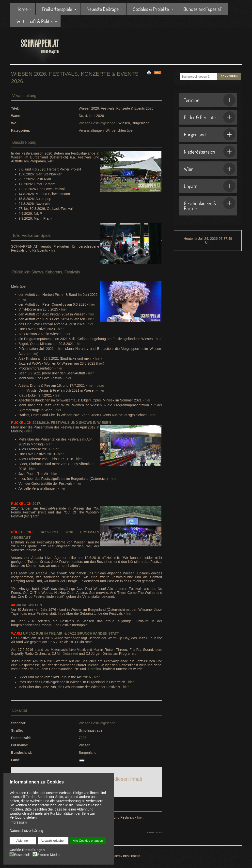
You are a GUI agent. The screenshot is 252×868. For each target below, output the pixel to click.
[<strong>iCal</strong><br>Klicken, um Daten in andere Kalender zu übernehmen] (157, 72)
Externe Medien (49, 854)
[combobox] (199, 77)
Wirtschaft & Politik (35, 21)
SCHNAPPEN (229, 76)
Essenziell (22, 854)
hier (54, 250)
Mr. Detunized (67, 654)
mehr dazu (96, 385)
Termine (210, 100)
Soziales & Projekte (151, 9)
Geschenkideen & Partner (210, 204)
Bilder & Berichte (210, 117)
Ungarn (210, 186)
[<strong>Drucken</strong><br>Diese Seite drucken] (149, 72)
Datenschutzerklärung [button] (26, 831)
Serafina (94, 669)
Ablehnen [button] (23, 841)
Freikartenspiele (57, 9)
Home (22, 9)
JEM (160, 832)
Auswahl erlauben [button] (53, 841)
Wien (210, 169)
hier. (49, 444)
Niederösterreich (210, 152)
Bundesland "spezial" (203, 9)
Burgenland (210, 134)
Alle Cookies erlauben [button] (88, 841)
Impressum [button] (18, 822)
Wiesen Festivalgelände (97, 123)
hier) (43, 512)
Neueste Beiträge (103, 9)
